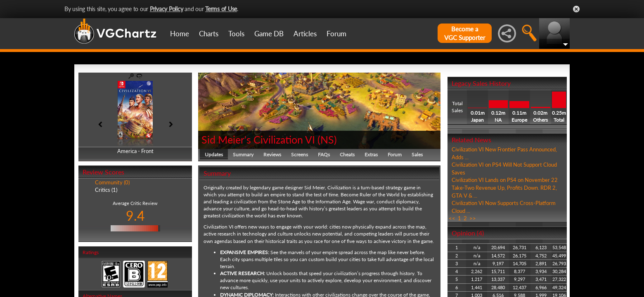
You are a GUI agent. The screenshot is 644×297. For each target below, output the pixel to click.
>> (473, 218)
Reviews (272, 154)
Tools (236, 34)
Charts (209, 34)
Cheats (347, 154)
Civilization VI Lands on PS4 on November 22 (505, 180)
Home (180, 34)
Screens (300, 154)
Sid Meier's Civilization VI (258, 139)
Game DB (269, 34)
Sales (417, 154)
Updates (214, 154)
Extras (371, 154)
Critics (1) (106, 190)
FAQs (324, 154)
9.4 (135, 216)
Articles (305, 34)
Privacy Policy (167, 9)
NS (327, 139)
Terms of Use (221, 9)
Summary (243, 154)
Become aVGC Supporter (465, 33)
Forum (336, 34)
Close (576, 9)
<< (452, 218)
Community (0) (112, 182)
